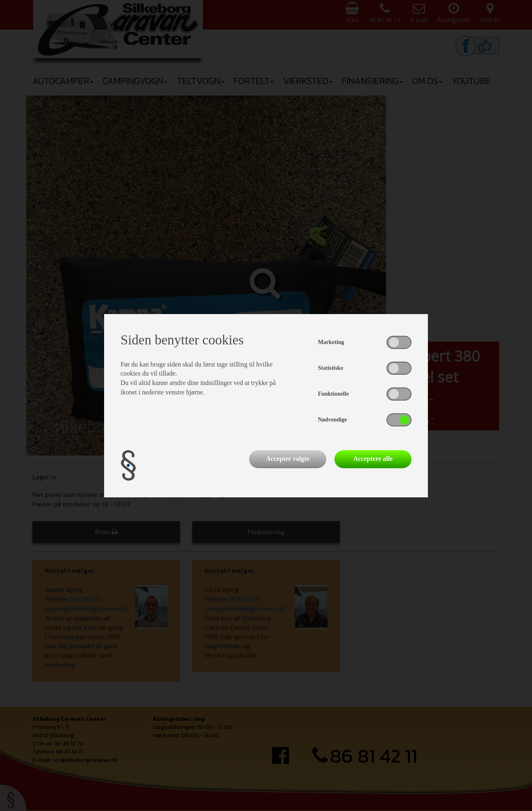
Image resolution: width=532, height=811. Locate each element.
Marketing (331, 342)
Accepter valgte (288, 459)
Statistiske (331, 368)
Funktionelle (333, 394)
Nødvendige (333, 420)
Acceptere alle (373, 459)
